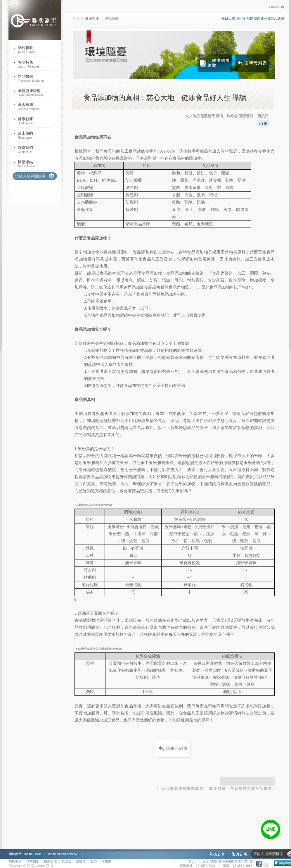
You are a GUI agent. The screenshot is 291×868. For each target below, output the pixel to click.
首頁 (76, 18)
